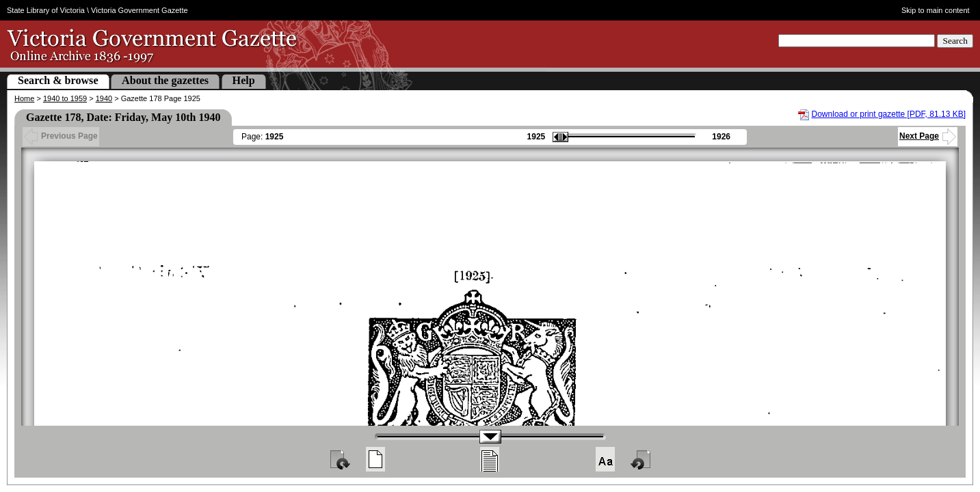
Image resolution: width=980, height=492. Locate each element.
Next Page (928, 136)
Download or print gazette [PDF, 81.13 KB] (889, 114)
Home (24, 98)
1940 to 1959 (65, 98)
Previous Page (61, 136)
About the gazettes (165, 80)
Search (955, 41)
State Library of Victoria (46, 10)
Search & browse (58, 80)
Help (244, 80)
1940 (104, 98)
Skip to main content (936, 10)
